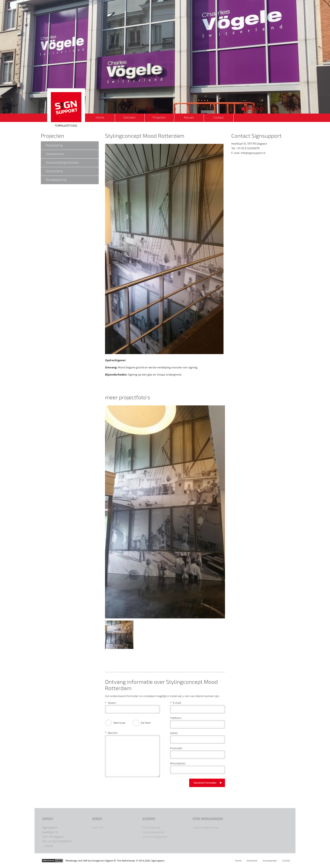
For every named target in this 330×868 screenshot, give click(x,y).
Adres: (174, 733)
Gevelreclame (55, 154)
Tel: (45, 841)
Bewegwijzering (56, 180)
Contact (219, 117)
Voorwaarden (270, 861)
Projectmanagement (155, 837)
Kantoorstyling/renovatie (62, 162)
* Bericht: (111, 733)
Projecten (159, 117)
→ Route (48, 846)
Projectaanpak (151, 827)
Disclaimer (252, 861)
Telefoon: (176, 718)
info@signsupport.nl (253, 153)
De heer (142, 723)
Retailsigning (54, 145)
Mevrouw (115, 723)
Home (100, 117)
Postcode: (176, 748)
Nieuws (189, 117)
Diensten (130, 117)
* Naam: (111, 703)
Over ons (98, 827)
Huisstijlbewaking (153, 832)
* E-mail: (176, 703)
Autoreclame (55, 171)
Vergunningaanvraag (205, 827)
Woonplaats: (178, 763)
